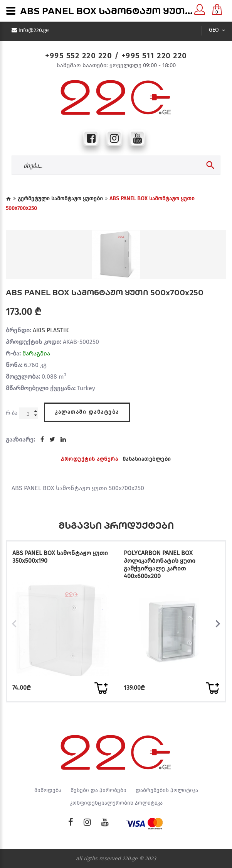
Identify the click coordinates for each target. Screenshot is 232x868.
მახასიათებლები (147, 459)
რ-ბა (12, 413)
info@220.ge (34, 30)
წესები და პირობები (98, 790)
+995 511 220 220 (154, 56)
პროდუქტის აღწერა (89, 459)
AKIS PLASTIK (51, 330)
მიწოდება (48, 790)
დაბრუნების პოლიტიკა (167, 790)
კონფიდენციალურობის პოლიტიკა (116, 803)
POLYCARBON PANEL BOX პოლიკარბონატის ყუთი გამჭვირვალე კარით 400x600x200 (160, 564)
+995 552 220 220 (78, 56)
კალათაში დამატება (87, 411)
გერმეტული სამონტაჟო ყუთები (60, 199)
